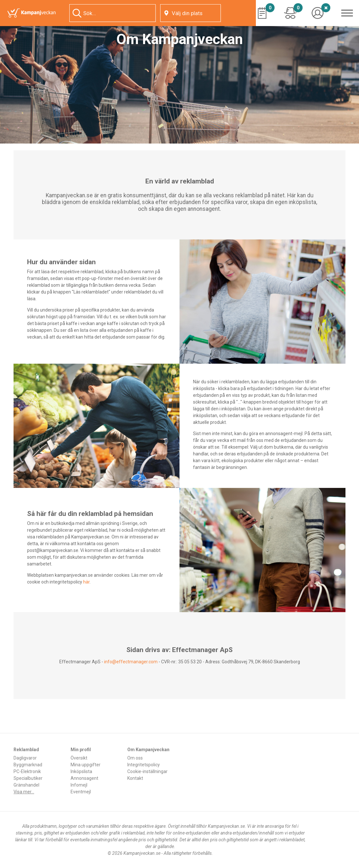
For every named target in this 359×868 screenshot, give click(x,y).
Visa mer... (24, 792)
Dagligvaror (25, 758)
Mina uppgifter (86, 765)
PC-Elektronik (27, 771)
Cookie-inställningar (147, 771)
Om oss (135, 758)
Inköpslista (81, 771)
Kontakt (135, 778)
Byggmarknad (28, 765)
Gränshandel (26, 785)
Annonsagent (84, 778)
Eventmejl (81, 792)
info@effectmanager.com (131, 662)
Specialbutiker (28, 778)
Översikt (79, 758)
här (86, 582)
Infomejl (79, 785)
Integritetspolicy (144, 765)
